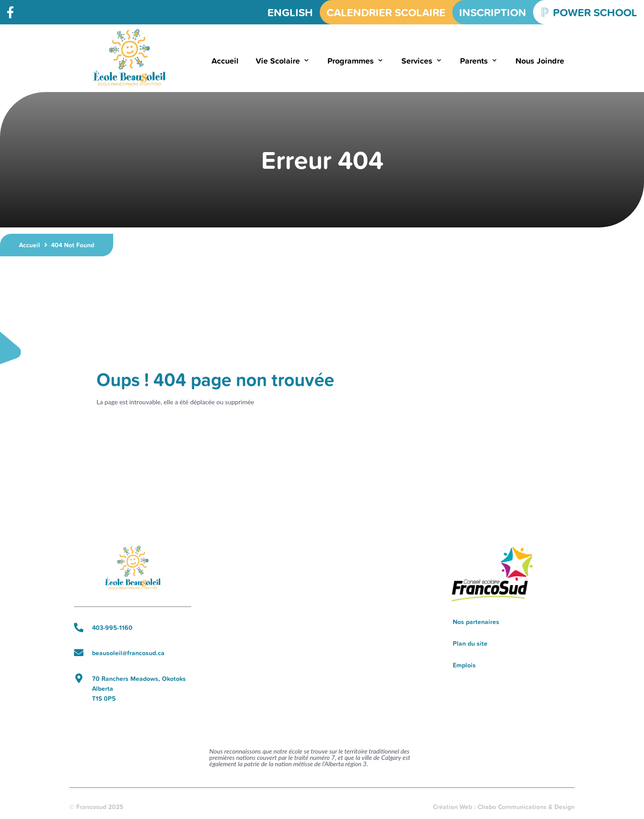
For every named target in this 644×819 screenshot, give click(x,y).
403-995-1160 (112, 628)
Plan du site (470, 643)
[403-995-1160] (79, 627)
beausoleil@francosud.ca (128, 653)
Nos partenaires (476, 622)
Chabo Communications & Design (526, 807)
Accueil (30, 245)
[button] (283, 61)
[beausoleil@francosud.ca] (79, 653)
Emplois (464, 665)
